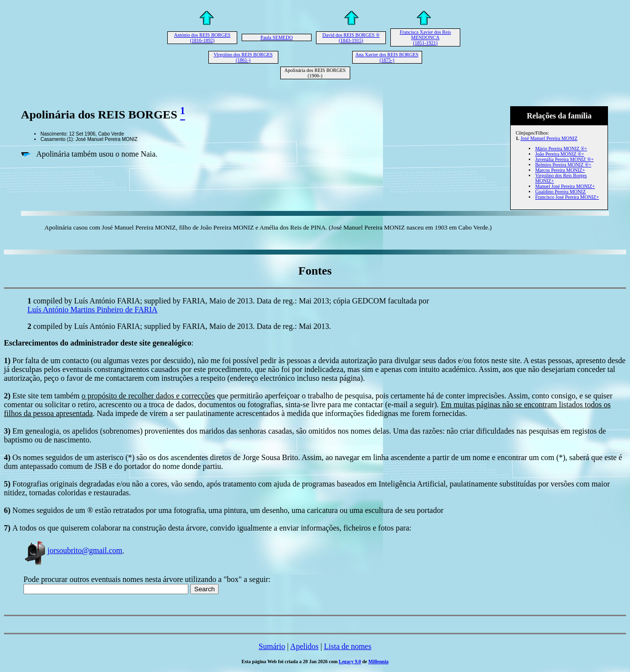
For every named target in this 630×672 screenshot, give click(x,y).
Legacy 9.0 (350, 661)
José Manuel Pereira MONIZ (549, 138)
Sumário (272, 646)
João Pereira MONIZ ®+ (560, 154)
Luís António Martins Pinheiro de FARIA (92, 310)
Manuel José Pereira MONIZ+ (565, 186)
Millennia (378, 661)
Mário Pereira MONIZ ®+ (561, 149)
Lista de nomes (348, 646)
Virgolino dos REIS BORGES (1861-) (243, 57)
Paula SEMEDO (277, 37)
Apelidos (304, 646)
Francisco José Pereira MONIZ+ (567, 197)
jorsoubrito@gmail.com (73, 550)
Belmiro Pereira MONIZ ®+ (563, 165)
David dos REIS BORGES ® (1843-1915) (351, 38)
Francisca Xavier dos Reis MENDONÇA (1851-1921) (425, 37)
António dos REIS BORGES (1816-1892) (202, 38)
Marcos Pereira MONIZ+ (560, 170)
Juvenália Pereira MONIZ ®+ (564, 159)
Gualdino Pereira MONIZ (560, 192)
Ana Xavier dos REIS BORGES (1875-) (387, 57)
